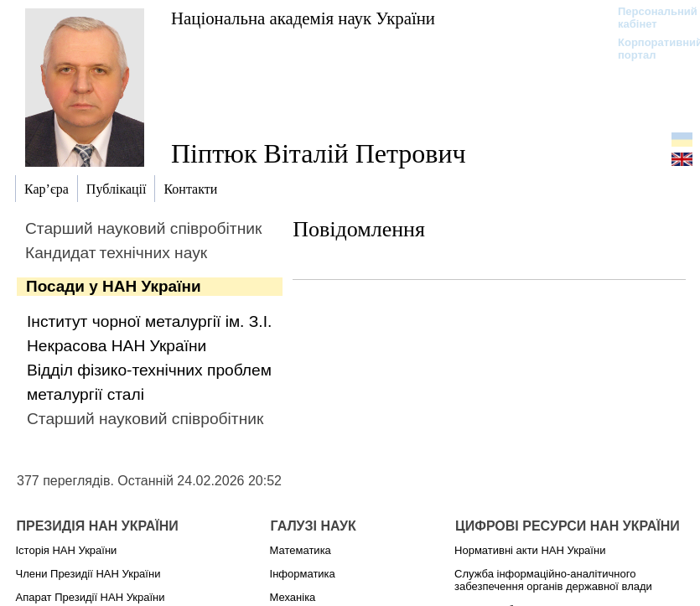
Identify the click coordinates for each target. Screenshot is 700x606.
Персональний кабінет (649, 18)
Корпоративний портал (649, 49)
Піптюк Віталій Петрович (319, 153)
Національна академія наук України (303, 18)
